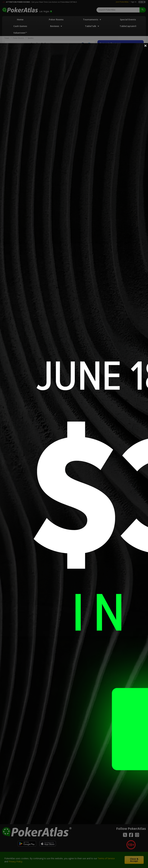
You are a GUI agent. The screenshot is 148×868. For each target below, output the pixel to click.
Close (146, 46)
